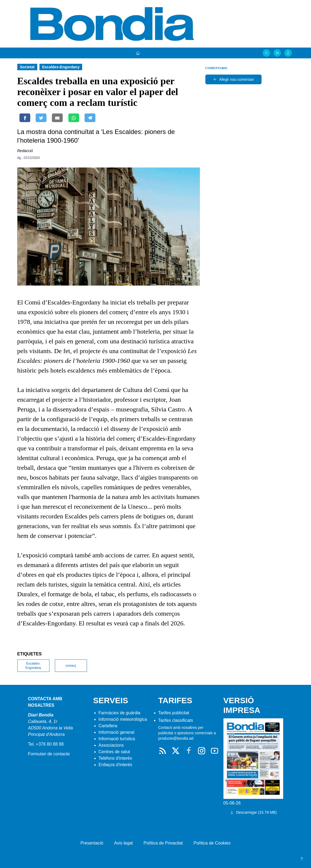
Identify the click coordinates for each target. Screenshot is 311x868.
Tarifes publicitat (174, 713)
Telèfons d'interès (115, 758)
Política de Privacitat (163, 843)
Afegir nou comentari (233, 79)
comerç (71, 666)
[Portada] (138, 53)
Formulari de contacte (49, 754)
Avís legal (123, 843)
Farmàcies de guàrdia (120, 713)
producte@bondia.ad (176, 738)
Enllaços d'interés (116, 765)
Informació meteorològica (123, 719)
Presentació (92, 843)
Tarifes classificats (176, 720)
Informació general (117, 732)
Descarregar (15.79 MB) (253, 812)
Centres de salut (114, 752)
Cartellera (108, 726)
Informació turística (117, 739)
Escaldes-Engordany (33, 666)
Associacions (111, 745)
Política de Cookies (212, 843)
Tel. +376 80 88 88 (46, 744)
